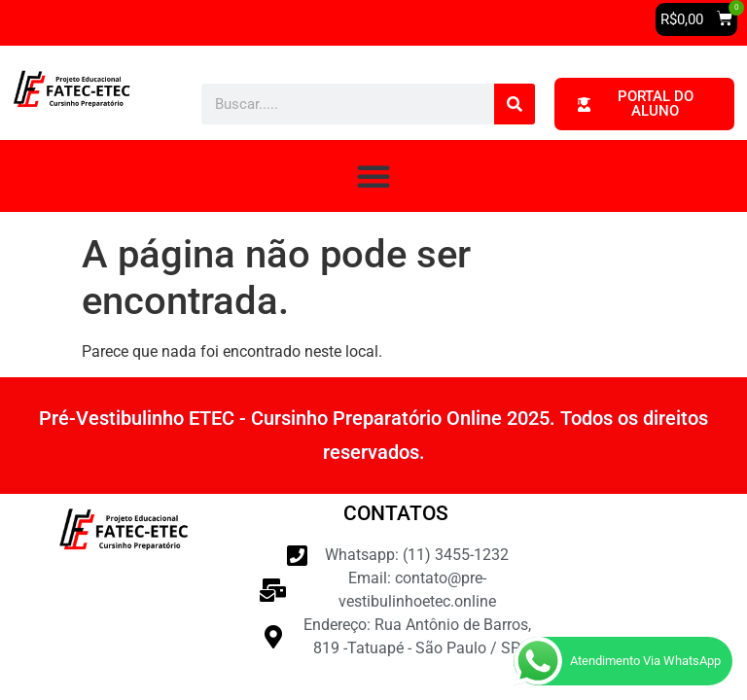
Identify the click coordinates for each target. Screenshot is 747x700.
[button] (696, 19)
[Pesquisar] (515, 104)
